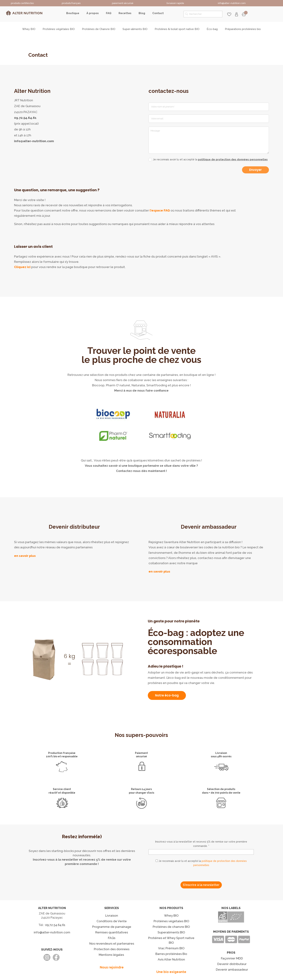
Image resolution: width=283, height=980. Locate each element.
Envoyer (255, 170)
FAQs (112, 938)
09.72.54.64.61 (25, 118)
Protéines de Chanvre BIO (99, 29)
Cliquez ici (22, 267)
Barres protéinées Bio (171, 954)
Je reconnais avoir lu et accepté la (208, 160)
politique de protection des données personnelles (233, 159)
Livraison (112, 916)
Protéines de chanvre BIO (171, 927)
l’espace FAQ (160, 210)
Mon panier (244, 14)
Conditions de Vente (112, 921)
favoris (229, 14)
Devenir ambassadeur (232, 970)
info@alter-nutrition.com (34, 141)
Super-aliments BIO (135, 29)
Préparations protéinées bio (243, 29)
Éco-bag (212, 29)
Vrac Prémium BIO (171, 948)
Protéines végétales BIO (59, 29)
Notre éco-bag (167, 695)
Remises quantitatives (112, 932)
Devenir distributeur (232, 964)
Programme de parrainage (112, 927)
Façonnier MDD (232, 958)
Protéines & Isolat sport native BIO (177, 29)
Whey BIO (29, 29)
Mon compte (237, 14)
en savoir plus (25, 556)
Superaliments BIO (171, 932)
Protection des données (112, 949)
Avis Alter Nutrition (171, 959)
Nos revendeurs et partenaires (112, 944)
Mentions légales (111, 955)
